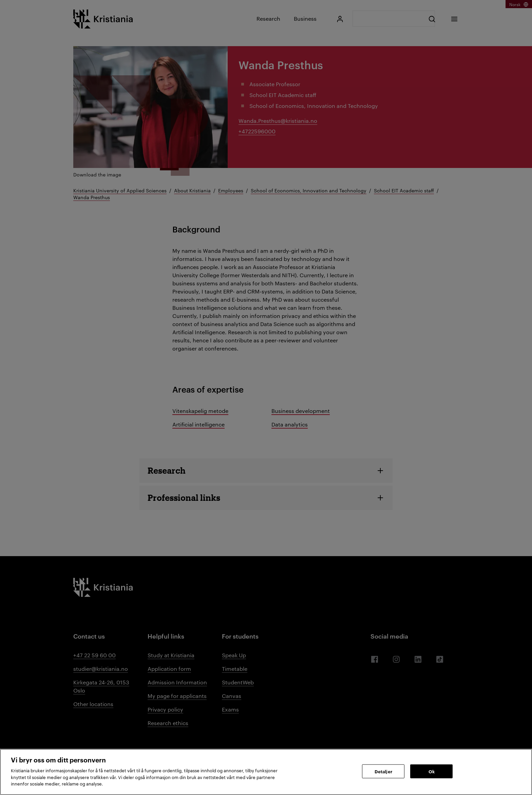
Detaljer (383, 771)
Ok (432, 771)
